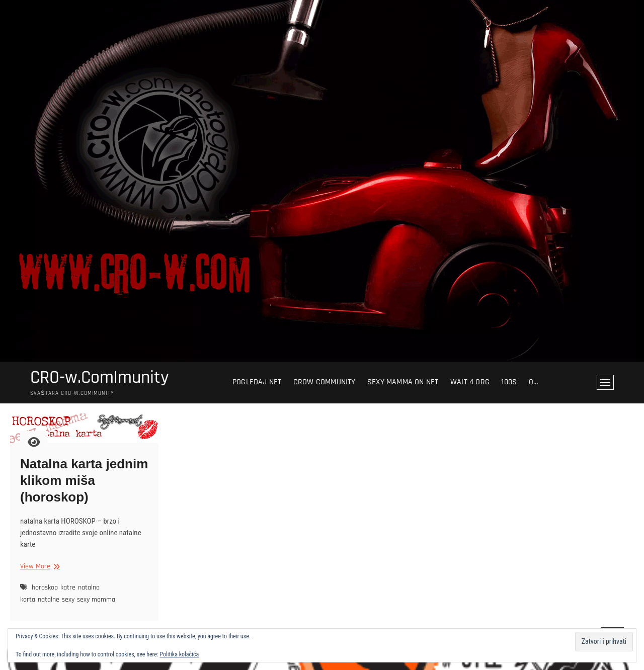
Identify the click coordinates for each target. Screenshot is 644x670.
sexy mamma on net (403, 382)
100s (509, 382)
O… (534, 382)
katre (68, 588)
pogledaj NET (257, 382)
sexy (68, 600)
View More (39, 567)
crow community (325, 382)
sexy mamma (96, 600)
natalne (49, 600)
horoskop (45, 588)
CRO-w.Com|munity (100, 378)
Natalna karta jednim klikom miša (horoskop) (84, 480)
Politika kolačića (179, 654)
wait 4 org (470, 382)
